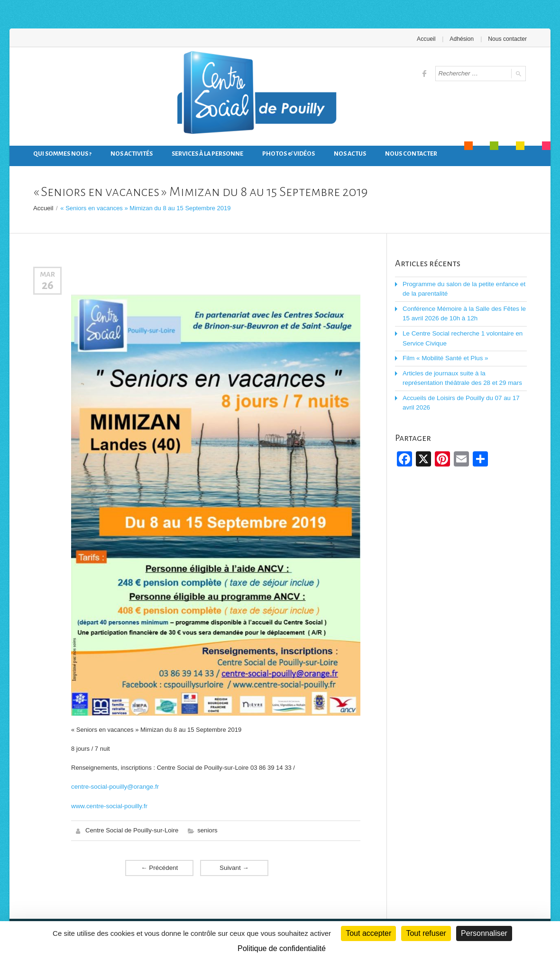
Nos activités (132, 154)
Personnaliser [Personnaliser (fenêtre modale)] (484, 933)
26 (48, 285)
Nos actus (350, 154)
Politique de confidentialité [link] (282, 948)
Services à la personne (207, 154)
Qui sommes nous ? (62, 154)
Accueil (427, 39)
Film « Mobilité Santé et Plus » (444, 356)
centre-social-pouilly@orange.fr (114, 786)
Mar (47, 274)
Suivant (234, 866)
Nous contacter (508, 39)
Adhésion (462, 39)
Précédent (159, 866)
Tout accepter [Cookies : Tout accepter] (368, 933)
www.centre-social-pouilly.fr (108, 805)
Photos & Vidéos (289, 154)
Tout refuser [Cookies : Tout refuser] (426, 933)
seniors (206, 829)
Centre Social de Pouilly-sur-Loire (131, 829)
